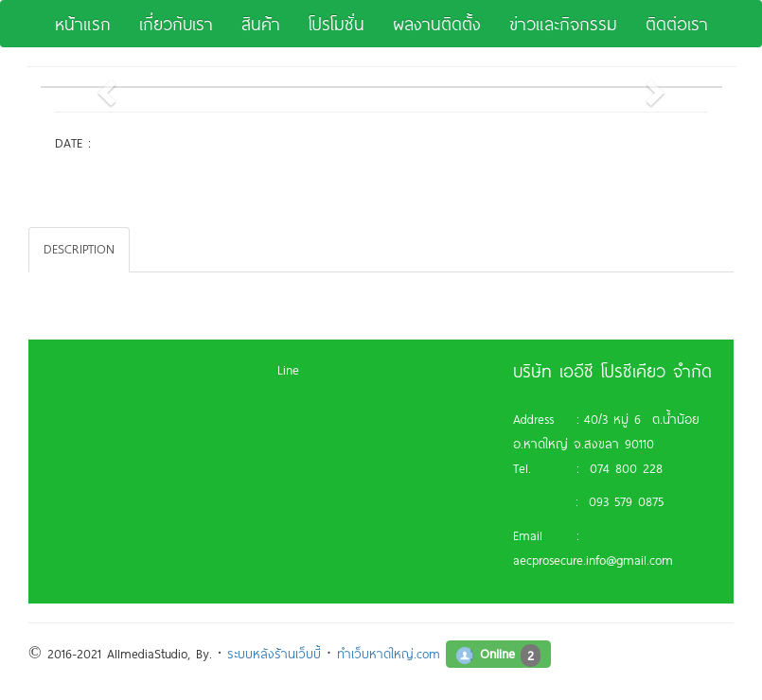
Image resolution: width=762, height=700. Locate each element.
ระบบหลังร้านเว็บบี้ (274, 654)
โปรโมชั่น (337, 24)
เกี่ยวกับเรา (176, 24)
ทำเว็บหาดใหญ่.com (389, 654)
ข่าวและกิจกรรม (563, 24)
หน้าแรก (83, 24)
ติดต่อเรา (677, 24)
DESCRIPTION (79, 249)
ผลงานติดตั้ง (437, 24)
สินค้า (261, 24)
